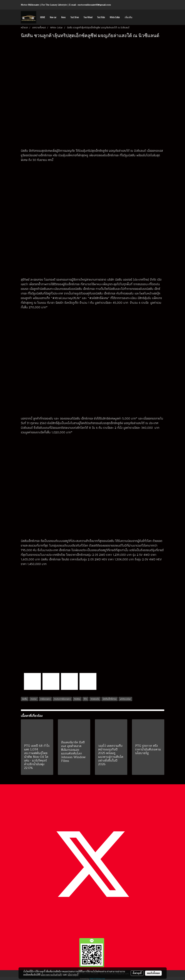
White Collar (115, 17)
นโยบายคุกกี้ (73, 975)
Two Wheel (88, 17)
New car (53, 17)
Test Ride (101, 17)
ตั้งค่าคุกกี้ (137, 973)
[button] (137, 17)
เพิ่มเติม (129, 17)
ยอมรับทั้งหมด (153, 973)
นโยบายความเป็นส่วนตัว (51, 975)
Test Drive (75, 17)
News (63, 17)
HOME (43, 17)
